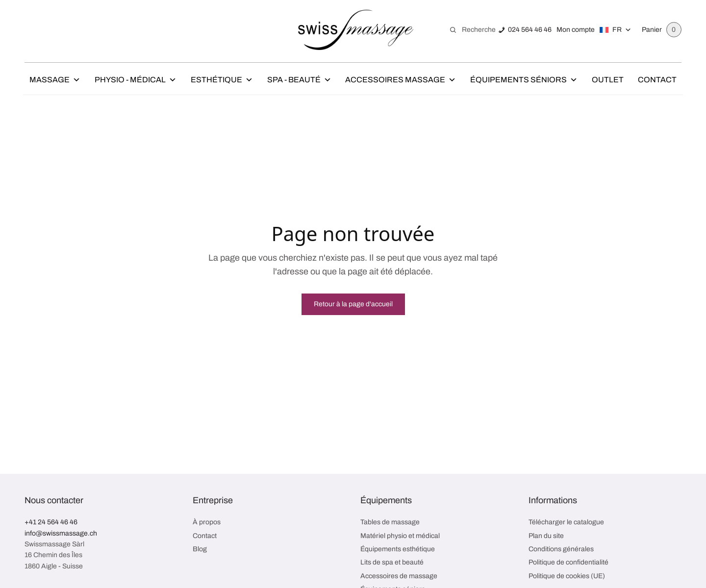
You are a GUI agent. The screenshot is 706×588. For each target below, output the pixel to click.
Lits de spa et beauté (392, 562)
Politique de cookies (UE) (567, 576)
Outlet (608, 80)
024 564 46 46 (529, 30)
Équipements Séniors (524, 80)
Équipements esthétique (398, 549)
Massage (55, 80)
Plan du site (546, 536)
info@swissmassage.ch (61, 533)
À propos (207, 522)
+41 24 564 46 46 (51, 522)
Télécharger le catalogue (566, 522)
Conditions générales (561, 549)
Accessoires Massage (401, 80)
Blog (200, 549)
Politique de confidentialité (568, 562)
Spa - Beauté (299, 80)
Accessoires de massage (399, 576)
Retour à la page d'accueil (353, 304)
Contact (657, 80)
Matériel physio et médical (400, 536)
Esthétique (222, 80)
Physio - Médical (136, 80)
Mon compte (575, 30)
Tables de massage (390, 522)
